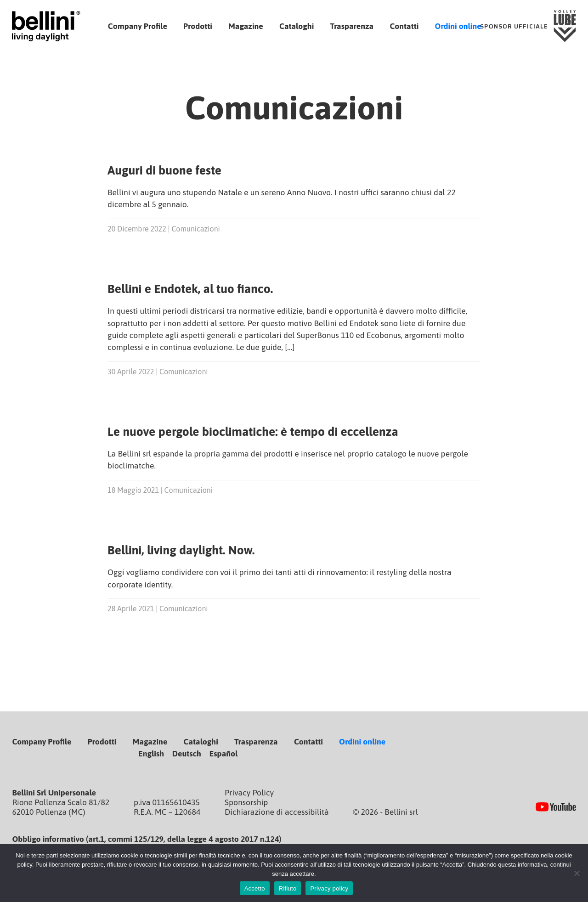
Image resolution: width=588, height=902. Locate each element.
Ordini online (458, 26)
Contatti (404, 26)
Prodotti (198, 26)
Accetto (255, 888)
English (151, 754)
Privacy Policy (249, 793)
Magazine (246, 26)
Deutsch (187, 754)
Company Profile (138, 26)
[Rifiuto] (577, 873)
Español (224, 754)
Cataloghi (297, 26)
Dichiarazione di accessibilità (277, 812)
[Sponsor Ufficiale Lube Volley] (529, 26)
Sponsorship (246, 802)
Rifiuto (288, 888)
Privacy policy (329, 888)
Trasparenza (352, 26)
